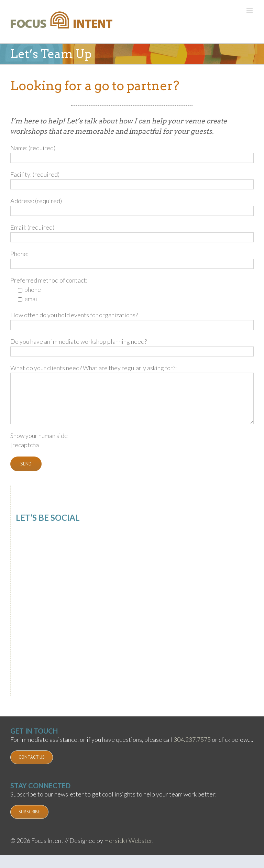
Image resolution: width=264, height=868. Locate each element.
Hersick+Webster (128, 840)
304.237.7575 (192, 739)
